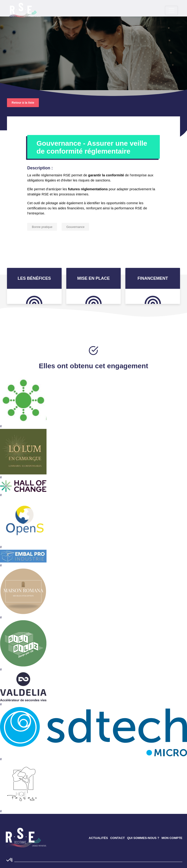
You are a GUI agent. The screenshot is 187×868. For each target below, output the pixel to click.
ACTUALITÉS (98, 798)
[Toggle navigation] (16, 9)
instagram (168, 837)
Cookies (93, 857)
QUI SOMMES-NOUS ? (143, 798)
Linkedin (155, 837)
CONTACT (118, 798)
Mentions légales (83, 861)
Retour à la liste (23, 63)
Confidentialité (72, 857)
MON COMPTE (172, 798)
